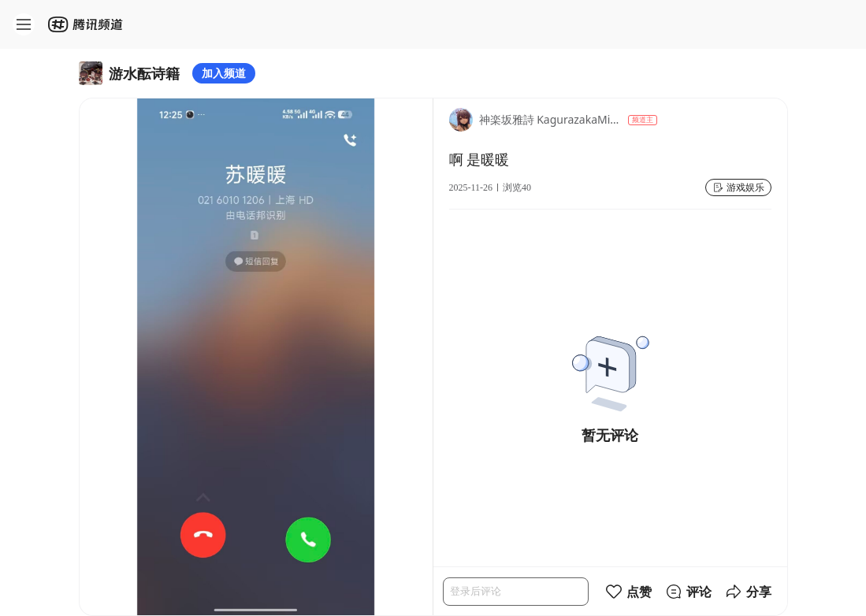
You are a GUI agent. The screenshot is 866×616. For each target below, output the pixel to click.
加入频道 (224, 73)
